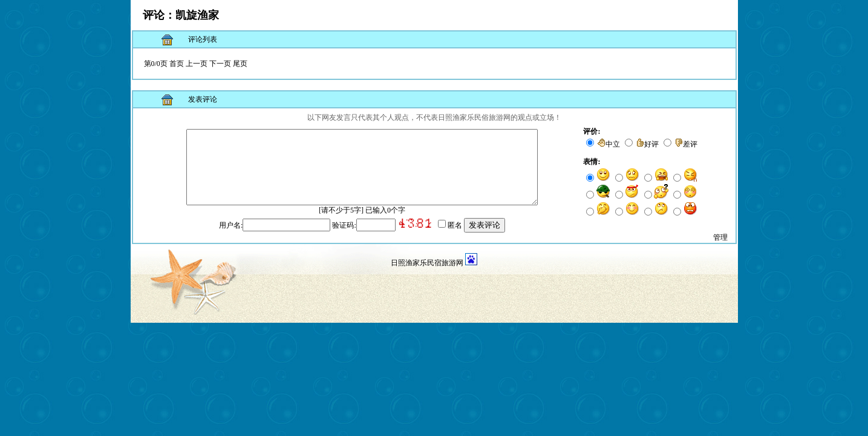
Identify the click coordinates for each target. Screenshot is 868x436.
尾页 (240, 64)
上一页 (197, 64)
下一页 (220, 64)
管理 (720, 247)
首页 (177, 64)
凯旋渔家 (197, 15)
